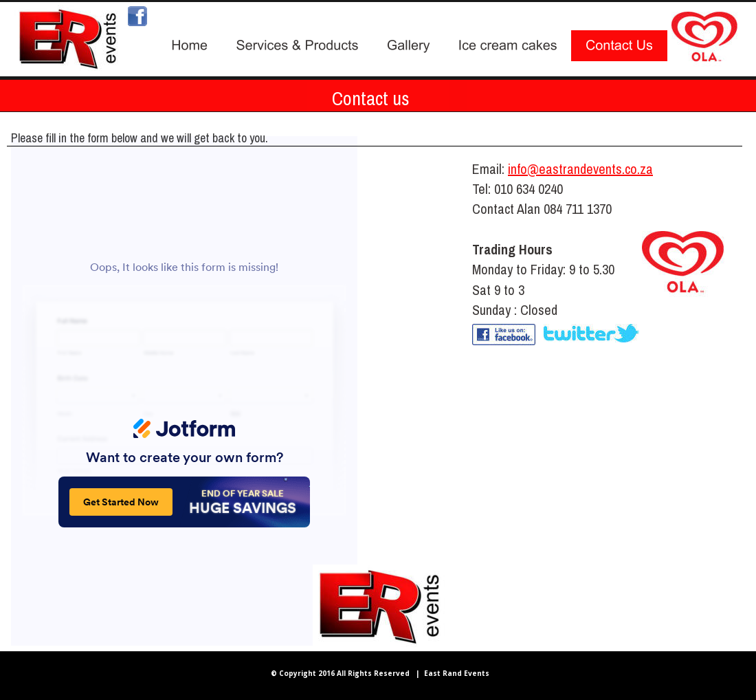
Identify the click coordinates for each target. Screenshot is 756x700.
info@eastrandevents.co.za (580, 169)
